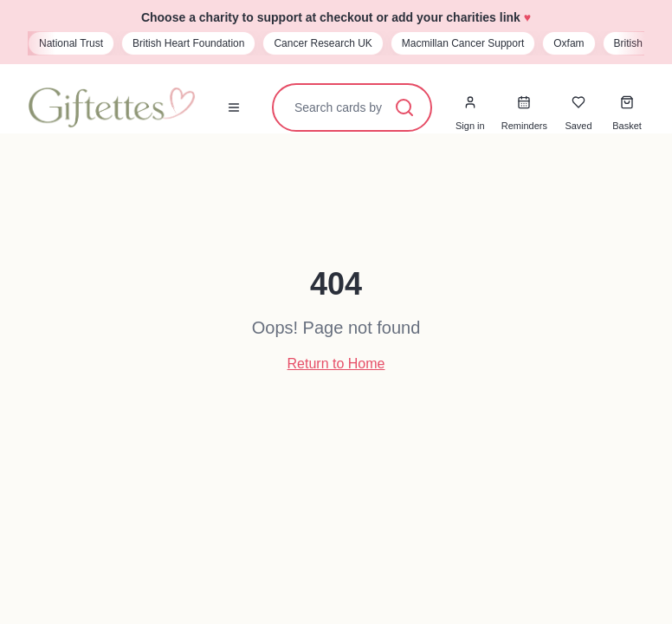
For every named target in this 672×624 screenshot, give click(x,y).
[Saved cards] (578, 102)
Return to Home (336, 364)
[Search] (404, 107)
